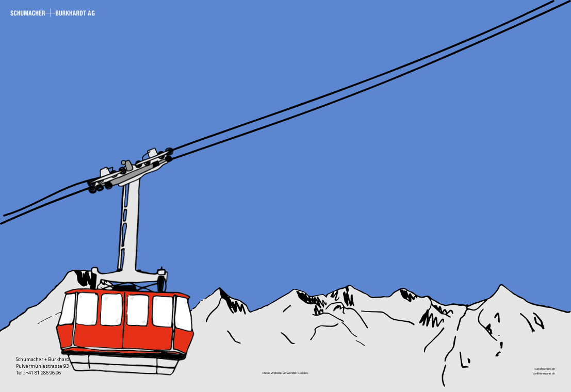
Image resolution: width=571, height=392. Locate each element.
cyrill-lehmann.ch (544, 373)
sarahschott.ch (545, 369)
